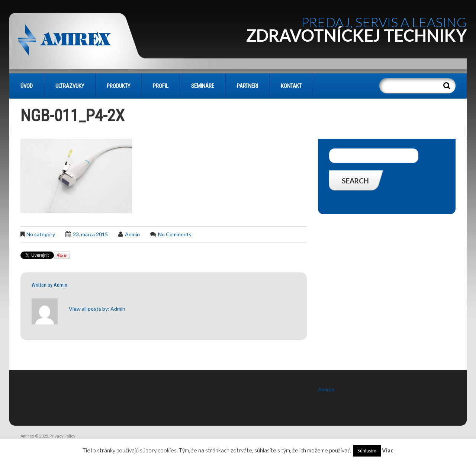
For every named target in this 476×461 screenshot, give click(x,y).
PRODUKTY (118, 86)
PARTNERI (247, 86)
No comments (175, 234)
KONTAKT (291, 86)
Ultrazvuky (70, 86)
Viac (388, 450)
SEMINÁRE (203, 86)
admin (132, 234)
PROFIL (161, 86)
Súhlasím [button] (367, 451)
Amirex (326, 389)
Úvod (27, 86)
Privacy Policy (62, 436)
